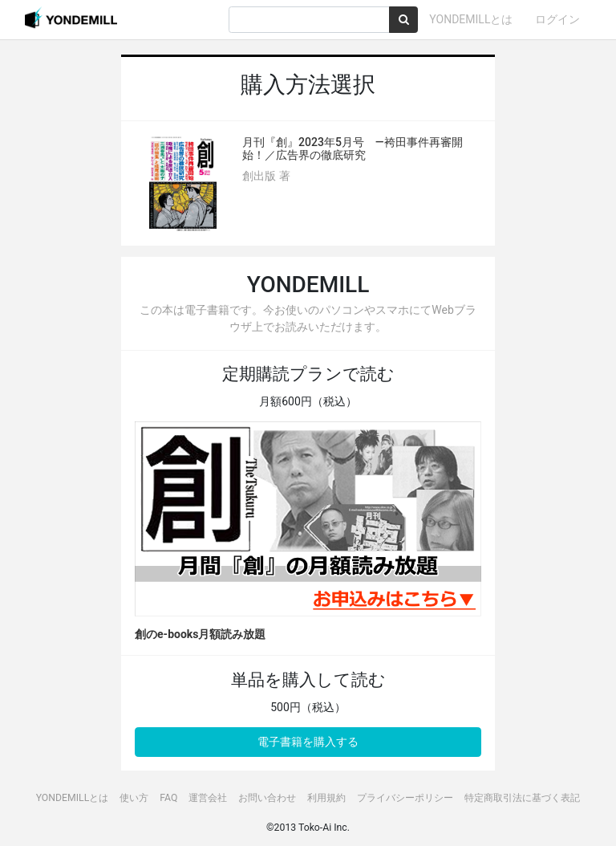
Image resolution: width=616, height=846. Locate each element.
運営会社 (208, 798)
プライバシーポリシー (405, 798)
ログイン (557, 19)
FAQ (168, 798)
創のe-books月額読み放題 (200, 634)
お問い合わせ (267, 798)
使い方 (134, 798)
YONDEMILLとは (471, 19)
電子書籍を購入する (308, 742)
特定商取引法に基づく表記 (522, 798)
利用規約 (326, 798)
